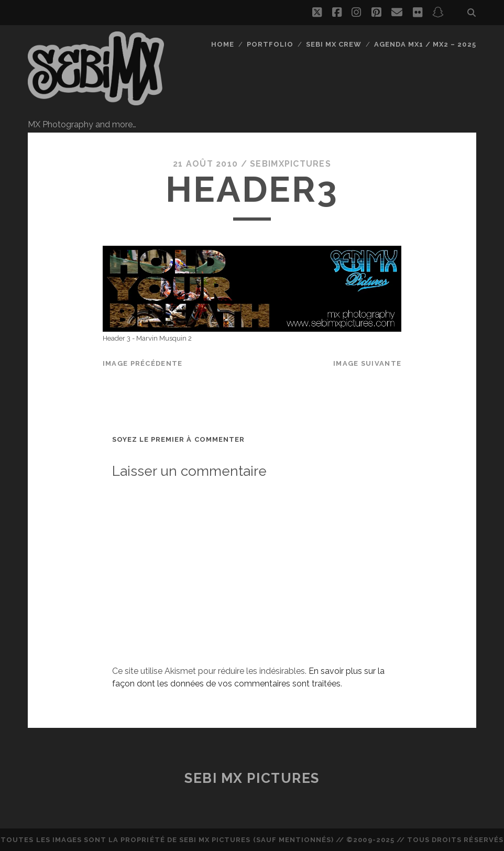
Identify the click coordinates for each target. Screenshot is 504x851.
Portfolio (270, 44)
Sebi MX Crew (334, 44)
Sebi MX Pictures (252, 778)
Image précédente (143, 363)
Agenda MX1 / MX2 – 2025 (425, 44)
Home (223, 44)
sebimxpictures (291, 164)
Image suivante (367, 363)
